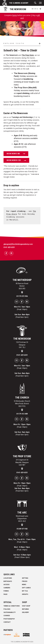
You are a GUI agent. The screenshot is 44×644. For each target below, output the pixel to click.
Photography (9, 619)
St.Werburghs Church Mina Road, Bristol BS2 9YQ (22, 404)
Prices (25, 581)
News (24, 584)
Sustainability (10, 612)
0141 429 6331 (9, 247)
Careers (7, 588)
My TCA (25, 591)
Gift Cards (26, 588)
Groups (25, 594)
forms (15, 15)
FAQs (5, 594)
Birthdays (8, 581)
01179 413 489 (22, 414)
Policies (7, 609)
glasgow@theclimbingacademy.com (18, 244)
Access (6, 584)
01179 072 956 (22, 296)
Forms (6, 591)
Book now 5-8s (13, 154)
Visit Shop (26, 606)
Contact (7, 622)
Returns (25, 609)
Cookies (7, 616)
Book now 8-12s (14, 160)
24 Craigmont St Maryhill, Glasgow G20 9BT (22, 462)
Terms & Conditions (12, 606)
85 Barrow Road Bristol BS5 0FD (22, 286)
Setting (25, 578)
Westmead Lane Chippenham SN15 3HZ (22, 519)
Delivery (25, 612)
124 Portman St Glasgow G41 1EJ (22, 345)
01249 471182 (22, 529)
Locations (8, 578)
